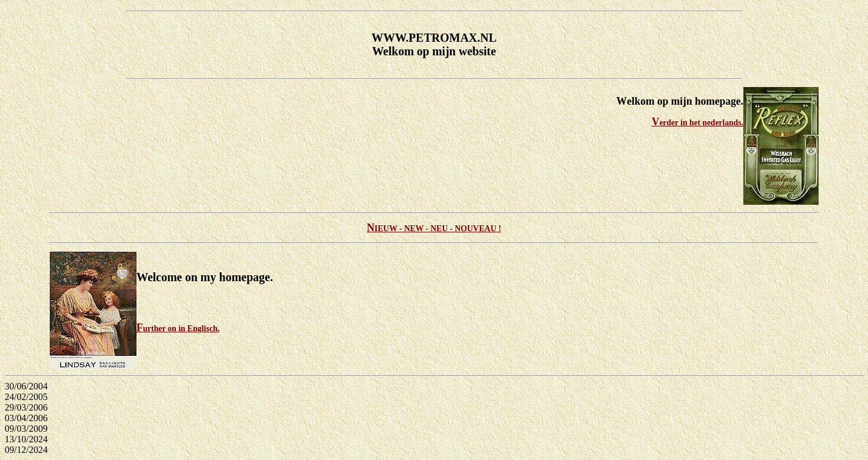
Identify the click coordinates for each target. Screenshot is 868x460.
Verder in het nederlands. (697, 123)
